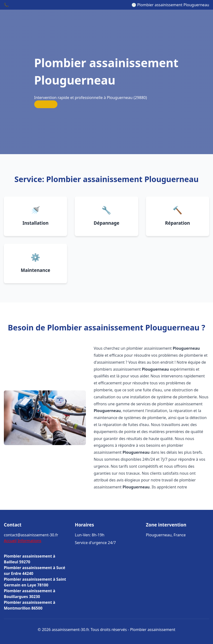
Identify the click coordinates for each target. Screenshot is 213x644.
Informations (29, 541)
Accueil (10, 541)
